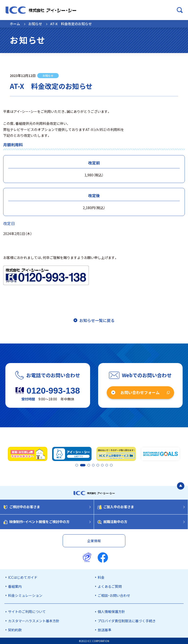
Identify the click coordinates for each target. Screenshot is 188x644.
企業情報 (94, 540)
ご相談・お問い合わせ (114, 595)
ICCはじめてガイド (23, 577)
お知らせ (35, 24)
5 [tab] (99, 465)
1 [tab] (77, 465)
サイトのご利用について (27, 611)
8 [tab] (111, 465)
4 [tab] (94, 465)
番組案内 (15, 586)
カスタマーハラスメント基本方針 (34, 620)
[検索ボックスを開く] (180, 10)
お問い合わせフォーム (140, 392)
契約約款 (15, 629)
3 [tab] (90, 465)
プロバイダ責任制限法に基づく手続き (127, 620)
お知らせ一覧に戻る (97, 320)
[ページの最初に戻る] (181, 486)
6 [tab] (103, 465)
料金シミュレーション (25, 595)
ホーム (15, 24)
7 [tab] (107, 465)
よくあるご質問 (110, 586)
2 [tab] (81, 465)
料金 (101, 577)
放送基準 (105, 629)
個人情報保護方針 (111, 611)
